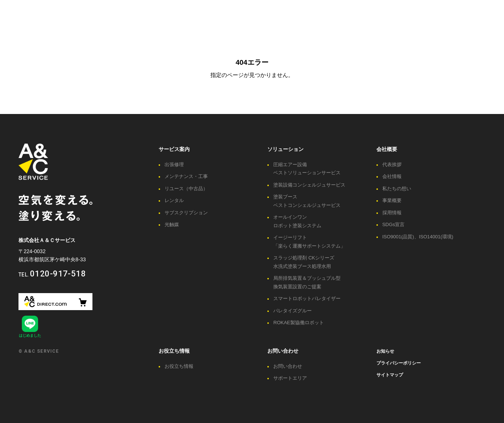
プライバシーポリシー (399, 363)
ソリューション (285, 149)
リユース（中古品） (186, 189)
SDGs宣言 (394, 224)
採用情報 (392, 213)
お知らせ (385, 351)
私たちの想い (397, 189)
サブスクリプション (186, 213)
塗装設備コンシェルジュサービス (309, 185)
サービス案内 (174, 149)
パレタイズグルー (292, 311)
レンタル (174, 200)
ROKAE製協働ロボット (299, 323)
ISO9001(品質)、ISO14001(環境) (418, 237)
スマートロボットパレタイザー (307, 298)
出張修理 (174, 164)
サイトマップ (390, 375)
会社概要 (387, 149)
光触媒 (172, 224)
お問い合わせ (283, 351)
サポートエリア (290, 378)
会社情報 (392, 176)
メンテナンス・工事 (186, 176)
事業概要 (392, 200)
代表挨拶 (392, 164)
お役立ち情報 (174, 351)
